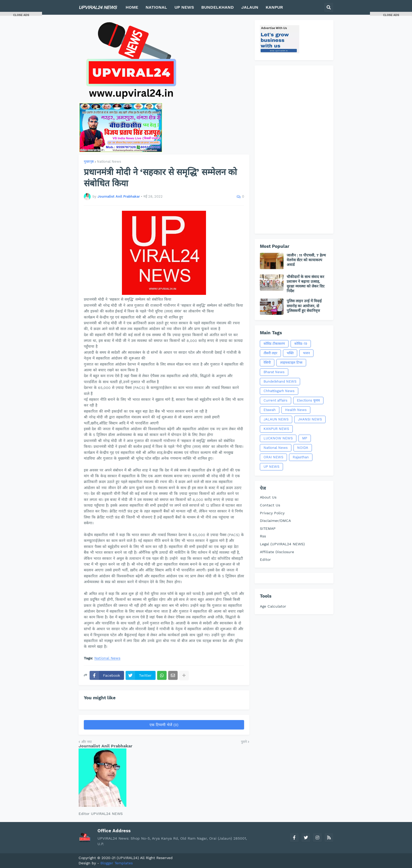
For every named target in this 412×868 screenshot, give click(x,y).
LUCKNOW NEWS (278, 438)
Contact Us (270, 505)
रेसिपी (267, 363)
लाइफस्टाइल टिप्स (291, 363)
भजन (306, 353)
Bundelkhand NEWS (280, 381)
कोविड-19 (301, 344)
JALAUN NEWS (276, 419)
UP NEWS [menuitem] (184, 7)
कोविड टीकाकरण (274, 344)
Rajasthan (301, 457)
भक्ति (290, 353)
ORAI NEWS (273, 457)
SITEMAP (268, 528)
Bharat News (274, 372)
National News (109, 161)
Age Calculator (273, 606)
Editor (265, 559)
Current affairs (275, 400)
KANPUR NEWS (276, 429)
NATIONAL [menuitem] (156, 7)
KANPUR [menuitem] (274, 7)
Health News (296, 410)
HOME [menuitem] (132, 7)
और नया (86, 742)
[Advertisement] (294, 150)
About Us (268, 497)
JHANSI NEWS (310, 419)
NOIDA (303, 448)
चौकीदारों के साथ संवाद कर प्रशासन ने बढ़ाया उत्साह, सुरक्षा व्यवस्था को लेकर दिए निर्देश (306, 284)
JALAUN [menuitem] (250, 7)
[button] (329, 7)
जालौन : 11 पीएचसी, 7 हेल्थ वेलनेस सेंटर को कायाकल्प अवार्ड (306, 260)
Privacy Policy (272, 513)
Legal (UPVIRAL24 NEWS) (282, 544)
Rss (263, 536)
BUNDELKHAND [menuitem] (218, 7)
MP (305, 438)
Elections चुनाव (308, 400)
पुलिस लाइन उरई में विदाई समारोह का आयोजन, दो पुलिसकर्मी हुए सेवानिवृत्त (304, 306)
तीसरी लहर (270, 353)
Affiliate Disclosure (277, 552)
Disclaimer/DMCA (275, 521)
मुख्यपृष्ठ (89, 161)
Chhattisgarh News (279, 391)
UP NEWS (271, 467)
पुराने (244, 742)
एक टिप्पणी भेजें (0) (164, 725)
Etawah (270, 410)
